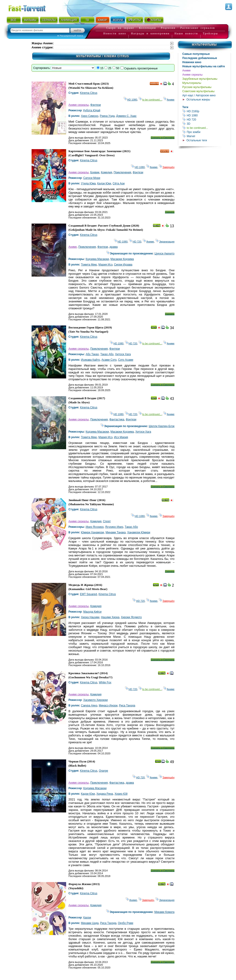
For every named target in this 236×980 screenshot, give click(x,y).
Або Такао (92, 354)
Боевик (95, 172)
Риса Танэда (127, 705)
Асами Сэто (109, 360)
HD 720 (206, 120)
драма (114, 247)
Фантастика (117, 419)
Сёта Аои (119, 183)
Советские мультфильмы (198, 91)
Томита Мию (89, 265)
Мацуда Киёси (92, 612)
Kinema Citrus (89, 93)
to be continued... (206, 128)
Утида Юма (88, 183)
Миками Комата (164, 912)
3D (206, 124)
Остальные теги (197, 140)
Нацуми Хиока (110, 617)
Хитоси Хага (123, 354)
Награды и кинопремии (150, 33)
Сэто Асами (126, 360)
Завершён (167, 167)
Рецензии (168, 28)
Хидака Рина (105, 794)
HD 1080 (206, 115)
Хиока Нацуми (90, 617)
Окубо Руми (125, 923)
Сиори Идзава (123, 265)
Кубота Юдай (92, 110)
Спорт (107, 521)
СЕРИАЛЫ (49, 20)
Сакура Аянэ (89, 705)
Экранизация (165, 242)
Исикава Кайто (90, 360)
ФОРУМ (118, 20)
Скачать (170, 212)
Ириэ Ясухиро (94, 527)
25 (110, 68)
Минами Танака (116, 532)
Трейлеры (210, 33)
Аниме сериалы (192, 75)
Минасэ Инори (108, 705)
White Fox (105, 682)
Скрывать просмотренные (141, 68)
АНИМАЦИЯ (69, 20)
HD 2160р (206, 111)
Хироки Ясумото (131, 617)
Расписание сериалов (198, 28)
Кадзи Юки (104, 183)
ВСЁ (14, 20)
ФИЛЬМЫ (30, 20)
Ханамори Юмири (139, 532)
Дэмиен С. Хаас (126, 116)
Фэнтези (96, 105)
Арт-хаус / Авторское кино (199, 95)
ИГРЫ (134, 20)
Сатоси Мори (92, 178)
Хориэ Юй (121, 794)
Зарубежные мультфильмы (200, 79)
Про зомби (206, 132)
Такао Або (107, 354)
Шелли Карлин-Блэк (162, 426)
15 (102, 68)
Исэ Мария (121, 437)
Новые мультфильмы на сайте (204, 66)
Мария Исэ (105, 265)
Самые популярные (196, 54)
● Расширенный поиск (70, 36)
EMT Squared (88, 594)
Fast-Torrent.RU (32, 7)
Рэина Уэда (107, 116)
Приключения (122, 172)
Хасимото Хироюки (95, 700)
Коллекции (147, 28)
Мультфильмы (204, 45)
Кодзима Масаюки (97, 259)
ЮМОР (102, 20)
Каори (87, 918)
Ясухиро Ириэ (114, 527)
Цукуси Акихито (164, 254)
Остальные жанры (198, 100)
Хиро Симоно (90, 116)
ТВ (87, 20)
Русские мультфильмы (197, 87)
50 (118, 68)
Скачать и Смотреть (163, 138)
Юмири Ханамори (92, 532)
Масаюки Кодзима (122, 259)
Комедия (107, 172)
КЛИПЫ (154, 20)
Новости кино (115, 33)
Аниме (186, 71)
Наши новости (186, 33)
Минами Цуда (90, 923)
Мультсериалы (192, 83)
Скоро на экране (120, 28)
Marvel (206, 136)
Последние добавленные (200, 58)
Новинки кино (192, 62)
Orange (103, 771)
